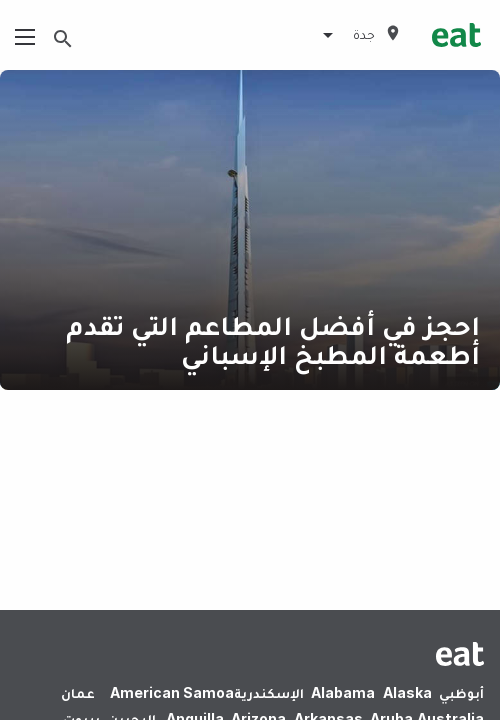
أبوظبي (461, 692)
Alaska (407, 692)
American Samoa (172, 692)
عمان (78, 692)
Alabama (343, 692)
